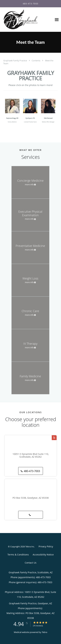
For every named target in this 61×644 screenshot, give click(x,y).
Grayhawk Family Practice (15, 61)
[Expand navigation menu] (57, 20)
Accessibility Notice (43, 555)
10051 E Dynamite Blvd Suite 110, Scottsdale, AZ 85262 (31, 456)
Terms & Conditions (18, 555)
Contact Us (31, 563)
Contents (36, 61)
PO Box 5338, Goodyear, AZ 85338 (31, 498)
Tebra (44, 632)
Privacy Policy (46, 546)
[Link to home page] (26, 20)
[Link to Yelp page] (54, 438)
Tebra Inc (30, 547)
